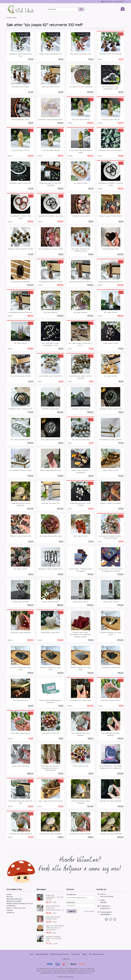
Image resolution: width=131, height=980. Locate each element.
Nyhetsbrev (76, 954)
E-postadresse (71, 894)
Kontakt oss (10, 913)
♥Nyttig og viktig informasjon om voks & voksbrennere (20, 905)
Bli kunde (10, 897)
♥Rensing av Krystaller (14, 901)
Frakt (31, 954)
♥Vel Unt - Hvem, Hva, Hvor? (16, 908)
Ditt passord (71, 902)
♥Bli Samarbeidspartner (14, 899)
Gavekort (10, 910)
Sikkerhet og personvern (60, 954)
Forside (9, 18)
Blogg (84, 954)
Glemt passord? (90, 911)
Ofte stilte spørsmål (96, 954)
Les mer (89, 973)
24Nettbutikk (69, 977)
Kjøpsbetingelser (42, 954)
